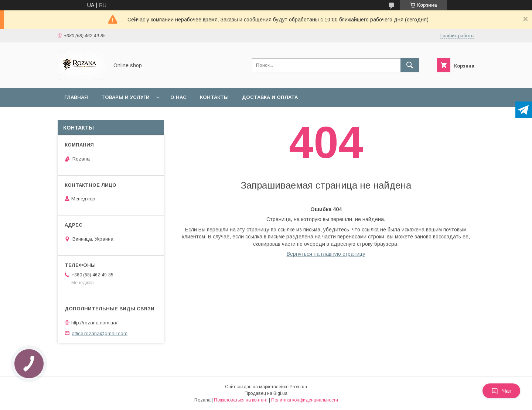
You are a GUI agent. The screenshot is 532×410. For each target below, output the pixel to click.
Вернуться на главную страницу (326, 254)
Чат (501, 391)
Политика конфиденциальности (305, 400)
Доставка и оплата (270, 97)
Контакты (214, 97)
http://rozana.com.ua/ (94, 323)
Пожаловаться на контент (241, 400)
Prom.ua (298, 387)
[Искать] (410, 65)
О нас (178, 97)
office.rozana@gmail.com (100, 333)
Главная (76, 97)
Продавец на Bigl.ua (266, 393)
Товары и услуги (125, 97)
